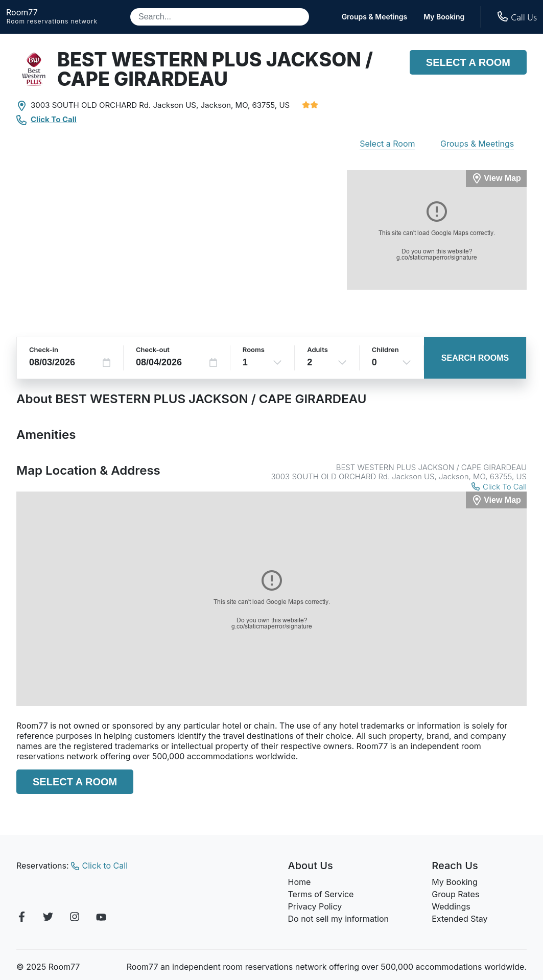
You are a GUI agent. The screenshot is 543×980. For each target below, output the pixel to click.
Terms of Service (321, 894)
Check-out (153, 349)
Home (300, 882)
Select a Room (468, 62)
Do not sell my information (339, 919)
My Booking (444, 17)
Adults (317, 349)
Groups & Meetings (375, 17)
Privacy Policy (315, 906)
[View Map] (496, 500)
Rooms (254, 349)
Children (385, 349)
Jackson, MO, (226, 105)
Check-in (44, 349)
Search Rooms (475, 358)
